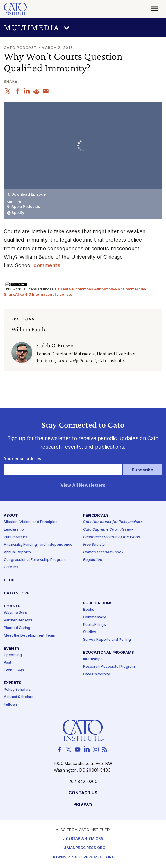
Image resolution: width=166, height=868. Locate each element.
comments (47, 265)
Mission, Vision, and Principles (31, 522)
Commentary (94, 617)
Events (12, 649)
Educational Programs (109, 653)
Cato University (97, 674)
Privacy (83, 804)
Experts (13, 683)
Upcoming (13, 655)
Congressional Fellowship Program (35, 560)
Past (8, 663)
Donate (12, 607)
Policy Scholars (17, 690)
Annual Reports (17, 552)
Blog (9, 581)
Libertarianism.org (83, 839)
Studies (90, 632)
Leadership (14, 530)
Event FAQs (14, 670)
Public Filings (95, 625)
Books (89, 610)
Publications (98, 603)
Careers (11, 567)
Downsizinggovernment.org (83, 858)
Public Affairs (16, 537)
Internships (93, 659)
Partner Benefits (18, 620)
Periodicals (96, 516)
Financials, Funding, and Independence (38, 545)
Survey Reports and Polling (107, 640)
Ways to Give (16, 613)
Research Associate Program (109, 667)
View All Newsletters (83, 486)
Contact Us (83, 793)
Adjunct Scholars (19, 697)
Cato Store (16, 594)
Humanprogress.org (83, 848)
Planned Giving (17, 628)
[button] (83, 28)
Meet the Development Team (30, 636)
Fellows (11, 705)
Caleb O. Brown (55, 345)
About (11, 516)
